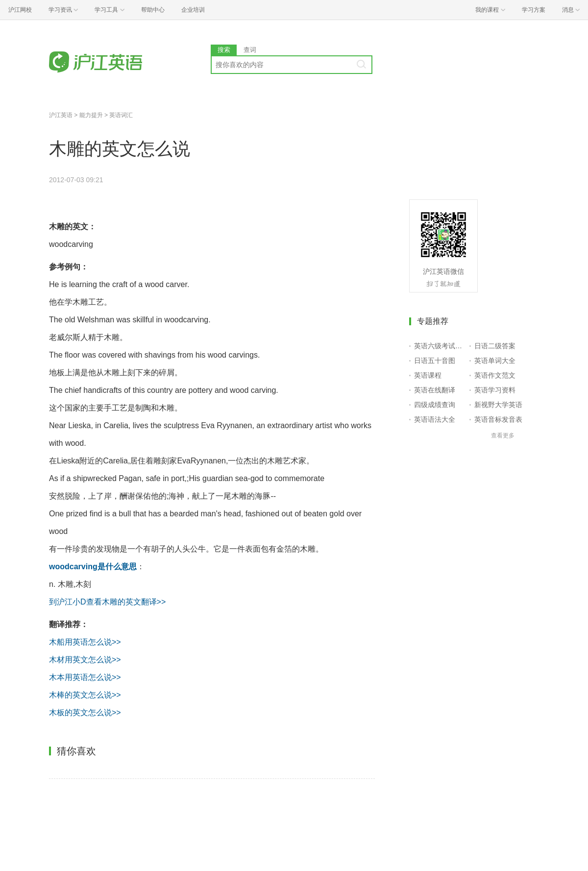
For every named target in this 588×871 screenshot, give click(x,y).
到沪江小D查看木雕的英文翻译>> (107, 602)
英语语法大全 (435, 419)
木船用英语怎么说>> (85, 642)
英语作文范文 (495, 375)
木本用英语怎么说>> (85, 677)
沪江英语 (61, 115)
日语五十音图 (435, 361)
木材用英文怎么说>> (85, 660)
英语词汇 (121, 115)
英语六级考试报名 (440, 346)
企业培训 (193, 10)
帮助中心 (153, 10)
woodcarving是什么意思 (93, 567)
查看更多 (503, 435)
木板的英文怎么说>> (85, 713)
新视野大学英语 (498, 405)
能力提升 (91, 115)
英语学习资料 (495, 390)
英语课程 (428, 375)
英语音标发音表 (498, 419)
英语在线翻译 (435, 390)
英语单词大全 (495, 361)
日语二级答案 (495, 346)
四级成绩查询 (435, 405)
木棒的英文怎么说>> (85, 695)
